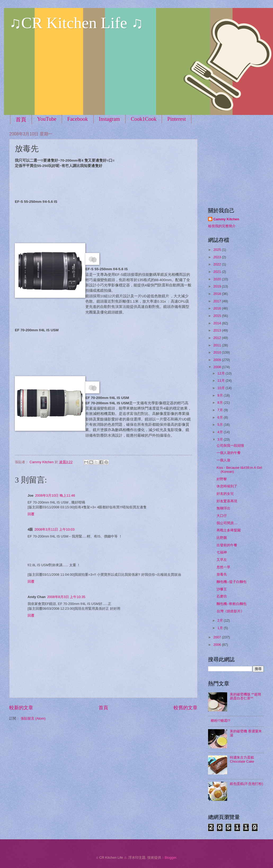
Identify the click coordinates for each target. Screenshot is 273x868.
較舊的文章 (186, 708)
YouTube (47, 119)
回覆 (31, 514)
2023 (218, 257)
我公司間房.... (227, 523)
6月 (221, 417)
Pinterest (177, 119)
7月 (221, 410)
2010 (218, 352)
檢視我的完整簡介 (222, 226)
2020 (218, 279)
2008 (218, 367)
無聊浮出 (223, 508)
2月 (221, 620)
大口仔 (222, 516)
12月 (221, 373)
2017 (218, 301)
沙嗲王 (222, 589)
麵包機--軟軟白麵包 (232, 604)
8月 (221, 403)
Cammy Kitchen (226, 219)
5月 (221, 425)
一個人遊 (223, 460)
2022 (218, 264)
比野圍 (222, 538)
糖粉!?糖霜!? (220, 721)
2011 (218, 345)
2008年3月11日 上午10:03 (54, 529)
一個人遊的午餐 (229, 453)
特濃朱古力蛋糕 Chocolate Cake (242, 759)
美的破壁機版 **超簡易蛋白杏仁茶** (245, 696)
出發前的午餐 (227, 545)
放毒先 (222, 574)
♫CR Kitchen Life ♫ (76, 23)
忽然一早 (223, 567)
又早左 (222, 560)
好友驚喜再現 (227, 501)
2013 (218, 330)
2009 (218, 360)
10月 (221, 388)
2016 (218, 308)
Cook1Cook (144, 119)
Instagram (109, 119)
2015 (218, 316)
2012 (218, 338)
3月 (221, 439)
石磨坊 (222, 596)
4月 (221, 432)
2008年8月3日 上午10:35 (66, 597)
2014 (218, 323)
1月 (221, 628)
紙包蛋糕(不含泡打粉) (246, 784)
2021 (218, 272)
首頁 (21, 119)
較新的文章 (21, 708)
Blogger (170, 858)
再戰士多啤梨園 (229, 530)
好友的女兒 (225, 494)
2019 (218, 286)
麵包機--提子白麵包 (232, 582)
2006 (218, 645)
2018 (218, 294)
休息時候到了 (227, 486)
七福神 (222, 552)
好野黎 (222, 479)
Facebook (78, 119)
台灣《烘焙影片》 (230, 611)
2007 (218, 637)
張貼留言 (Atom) (33, 718)
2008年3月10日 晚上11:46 (55, 495)
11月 (221, 381)
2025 (218, 250)
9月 (221, 395)
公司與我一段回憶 (230, 446)
